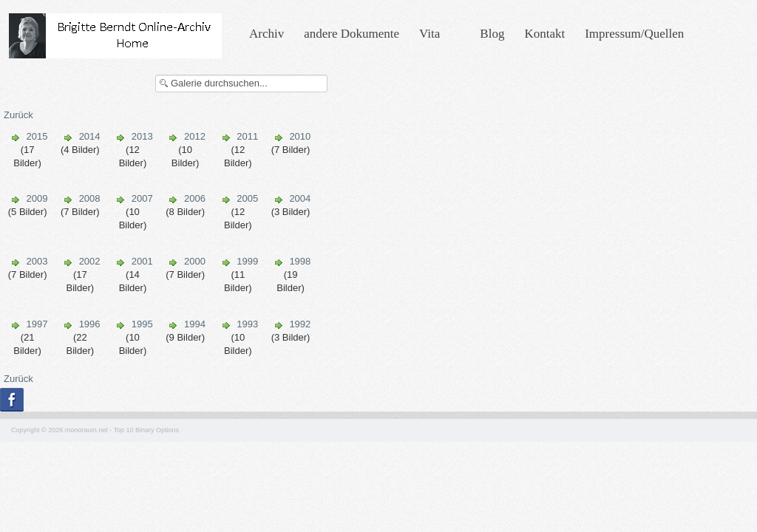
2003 (37, 261)
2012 (195, 136)
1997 (37, 324)
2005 (247, 198)
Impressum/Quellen (634, 34)
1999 (247, 261)
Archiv (267, 34)
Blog (492, 34)
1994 (195, 324)
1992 (300, 324)
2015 (37, 136)
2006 (195, 198)
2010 (300, 136)
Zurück (18, 115)
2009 (37, 198)
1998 (300, 261)
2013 (142, 136)
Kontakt (544, 34)
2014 (90, 136)
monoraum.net (86, 430)
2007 (142, 198)
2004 (300, 198)
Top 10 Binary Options (147, 430)
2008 (90, 198)
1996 (90, 324)
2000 (195, 261)
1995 (142, 324)
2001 (142, 261)
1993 (247, 324)
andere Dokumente (352, 34)
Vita (430, 34)
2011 (247, 136)
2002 (90, 261)
